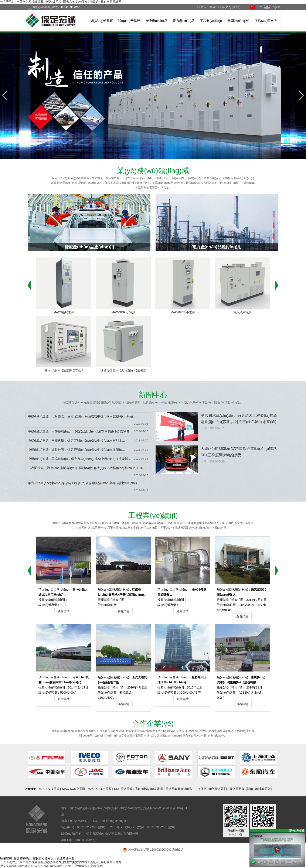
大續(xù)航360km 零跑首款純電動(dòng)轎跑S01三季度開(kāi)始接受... (239, 452)
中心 (153, 395)
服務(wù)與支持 (266, 21)
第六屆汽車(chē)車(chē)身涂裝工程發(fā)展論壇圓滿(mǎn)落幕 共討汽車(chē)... (84, 483)
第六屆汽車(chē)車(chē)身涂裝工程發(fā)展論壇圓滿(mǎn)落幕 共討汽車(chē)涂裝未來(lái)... (240, 419)
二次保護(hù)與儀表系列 (211, 789)
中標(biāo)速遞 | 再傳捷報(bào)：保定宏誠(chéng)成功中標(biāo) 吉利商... (80, 431)
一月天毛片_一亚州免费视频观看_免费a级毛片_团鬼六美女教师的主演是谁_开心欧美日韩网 (61, 2)
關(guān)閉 (297, 830)
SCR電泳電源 (123, 789)
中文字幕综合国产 (12, 866)
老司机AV (31, 866)
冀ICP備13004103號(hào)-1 (80, 840)
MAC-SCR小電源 (74, 789)
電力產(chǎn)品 (184, 21)
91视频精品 (79, 866)
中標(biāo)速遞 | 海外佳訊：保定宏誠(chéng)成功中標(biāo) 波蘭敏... (76, 450)
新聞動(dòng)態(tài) (238, 25)
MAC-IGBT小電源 (99, 789)
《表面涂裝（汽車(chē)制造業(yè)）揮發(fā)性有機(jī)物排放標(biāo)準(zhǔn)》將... (87, 468)
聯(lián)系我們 (231, 7)
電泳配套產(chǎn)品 (179, 789)
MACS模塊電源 (49, 789)
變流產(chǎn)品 (156, 21)
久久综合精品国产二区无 (54, 866)
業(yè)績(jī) (153, 515)
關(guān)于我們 (129, 21)
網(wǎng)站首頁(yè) (102, 25)
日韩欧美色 (95, 866)
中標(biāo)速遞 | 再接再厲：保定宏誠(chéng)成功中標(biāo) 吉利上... (76, 440)
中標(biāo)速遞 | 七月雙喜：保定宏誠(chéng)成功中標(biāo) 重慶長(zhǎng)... (82, 416)
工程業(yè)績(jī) (211, 21)
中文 (259, 7)
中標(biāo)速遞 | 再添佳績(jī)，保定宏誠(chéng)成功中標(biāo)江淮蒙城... (79, 459)
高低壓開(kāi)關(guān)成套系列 (250, 789)
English (276, 7)
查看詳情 (64, 611)
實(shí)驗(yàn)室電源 (149, 789)
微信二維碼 (208, 7)
